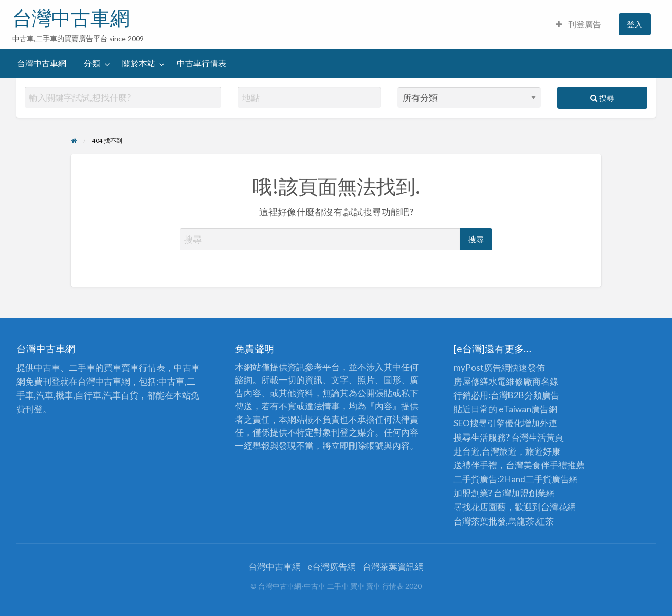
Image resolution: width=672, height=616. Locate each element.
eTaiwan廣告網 (528, 409)
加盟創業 (529, 493)
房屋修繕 (471, 381)
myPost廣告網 (482, 367)
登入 (634, 24)
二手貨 (539, 479)
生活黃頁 (546, 437)
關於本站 (139, 63)
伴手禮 (554, 465)
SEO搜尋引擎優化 (488, 423)
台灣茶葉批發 (480, 521)
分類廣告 (542, 395)
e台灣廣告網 (332, 566)
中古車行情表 (202, 63)
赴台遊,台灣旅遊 (485, 451)
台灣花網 (558, 507)
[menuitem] (578, 24)
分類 (92, 63)
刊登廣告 (578, 24)
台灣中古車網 (71, 18)
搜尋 (602, 98)
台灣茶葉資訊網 (393, 566)
